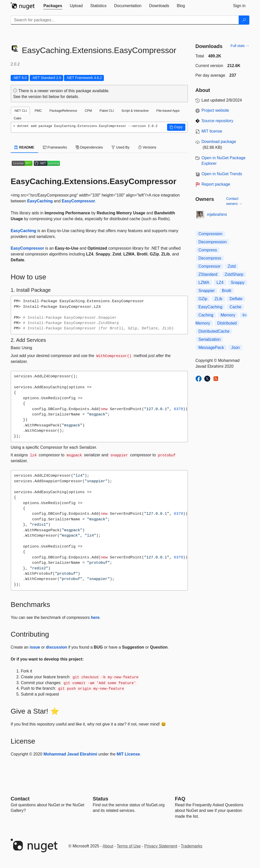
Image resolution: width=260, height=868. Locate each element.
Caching (206, 315)
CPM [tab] (88, 111)
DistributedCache (214, 331)
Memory (228, 315)
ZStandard (208, 274)
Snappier (207, 291)
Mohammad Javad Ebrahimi (70, 754)
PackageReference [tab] (63, 111)
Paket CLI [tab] (107, 111)
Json (235, 348)
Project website (215, 110)
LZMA (204, 283)
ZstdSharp (234, 274)
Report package (216, 184)
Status (100, 799)
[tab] (53, 6)
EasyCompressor (78, 201)
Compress (208, 250)
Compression (210, 234)
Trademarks (192, 846)
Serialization (210, 339)
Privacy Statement (161, 846)
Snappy (238, 283)
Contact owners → (234, 201)
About (108, 846)
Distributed (227, 323)
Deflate (236, 299)
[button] (176, 127)
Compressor (210, 266)
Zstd (232, 266)
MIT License (128, 754)
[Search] (244, 20)
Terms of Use (129, 846)
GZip (203, 299)
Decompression (213, 242)
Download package (219, 142)
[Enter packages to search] (125, 20)
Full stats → (240, 46)
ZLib (218, 299)
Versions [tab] (147, 147)
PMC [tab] (38, 111)
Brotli (226, 291)
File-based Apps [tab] (168, 111)
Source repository (217, 121)
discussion (57, 647)
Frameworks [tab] (55, 147)
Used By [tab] (120, 147)
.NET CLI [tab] (20, 111)
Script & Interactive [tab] (135, 111)
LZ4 (220, 283)
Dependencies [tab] (89, 147)
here (95, 617)
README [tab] (24, 147)
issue (35, 647)
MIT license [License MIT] (212, 131)
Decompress (210, 258)
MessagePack (211, 348)
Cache (235, 307)
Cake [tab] (18, 118)
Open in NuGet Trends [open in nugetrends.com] (222, 174)
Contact (20, 799)
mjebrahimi (217, 214)
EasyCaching (40, 201)
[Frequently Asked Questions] (180, 799)
